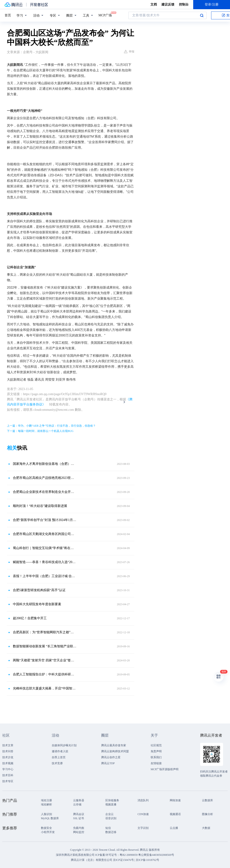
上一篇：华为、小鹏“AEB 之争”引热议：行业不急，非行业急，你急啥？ (51, 426)
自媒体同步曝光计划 (64, 745)
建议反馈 (168, 4)
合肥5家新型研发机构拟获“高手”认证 (39, 590)
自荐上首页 (59, 757)
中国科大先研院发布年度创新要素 (37, 604)
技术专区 (8, 781)
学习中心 (8, 769)
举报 (129, 52)
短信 (108, 828)
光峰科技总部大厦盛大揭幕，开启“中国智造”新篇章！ (45, 688)
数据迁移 (111, 832)
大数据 (206, 828)
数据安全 (46, 828)
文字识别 (143, 828)
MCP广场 (105, 15)
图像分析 (207, 814)
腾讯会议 (79, 814)
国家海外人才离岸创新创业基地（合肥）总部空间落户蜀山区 (45, 464)
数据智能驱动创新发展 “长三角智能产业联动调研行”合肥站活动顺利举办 (45, 646)
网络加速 (175, 800)
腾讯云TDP (108, 763)
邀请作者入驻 (60, 751)
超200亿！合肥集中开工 (30, 618)
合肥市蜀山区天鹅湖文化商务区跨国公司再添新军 (45, 534)
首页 (8, 15)
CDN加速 (143, 814)
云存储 (77, 804)
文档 (154, 4)
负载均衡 (79, 828)
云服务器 (79, 800)
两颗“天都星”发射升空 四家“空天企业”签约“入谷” (45, 660)
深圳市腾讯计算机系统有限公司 (75, 855)
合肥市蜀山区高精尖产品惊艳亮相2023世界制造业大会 (45, 478)
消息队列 (143, 800)
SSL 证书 (79, 818)
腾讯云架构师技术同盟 (115, 751)
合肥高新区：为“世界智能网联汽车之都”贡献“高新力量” (45, 632)
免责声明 (156, 751)
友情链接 (156, 763)
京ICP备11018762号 (147, 860)
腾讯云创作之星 (111, 757)
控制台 (184, 4)
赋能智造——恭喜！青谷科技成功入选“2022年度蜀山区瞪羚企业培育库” (45, 562)
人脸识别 (46, 814)
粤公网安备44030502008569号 (156, 855)
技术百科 (8, 775)
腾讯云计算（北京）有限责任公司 (92, 860)
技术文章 (8, 745)
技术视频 (8, 763)
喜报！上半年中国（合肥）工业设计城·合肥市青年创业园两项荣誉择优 (45, 576)
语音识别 (111, 818)
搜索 (202, 15)
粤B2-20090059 (129, 855)
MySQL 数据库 (50, 818)
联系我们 (156, 757)
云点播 (174, 828)
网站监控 (79, 832)
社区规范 (156, 745)
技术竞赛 (57, 763)
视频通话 (175, 814)
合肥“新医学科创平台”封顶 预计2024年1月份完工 (45, 520)
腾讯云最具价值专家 (114, 745)
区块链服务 (112, 800)
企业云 (109, 814)
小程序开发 (48, 832)
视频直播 (111, 804)
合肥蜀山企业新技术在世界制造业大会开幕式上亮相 (45, 492)
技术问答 (8, 751)
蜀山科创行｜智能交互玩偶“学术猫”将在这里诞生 (45, 548)
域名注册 (46, 800)
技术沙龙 (8, 757)
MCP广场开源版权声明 (165, 769)
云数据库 (207, 800)
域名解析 (46, 804)
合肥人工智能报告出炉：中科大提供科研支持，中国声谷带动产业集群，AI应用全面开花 (45, 674)
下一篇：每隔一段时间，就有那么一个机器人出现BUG (40, 431)
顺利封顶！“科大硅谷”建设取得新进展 (40, 506)
